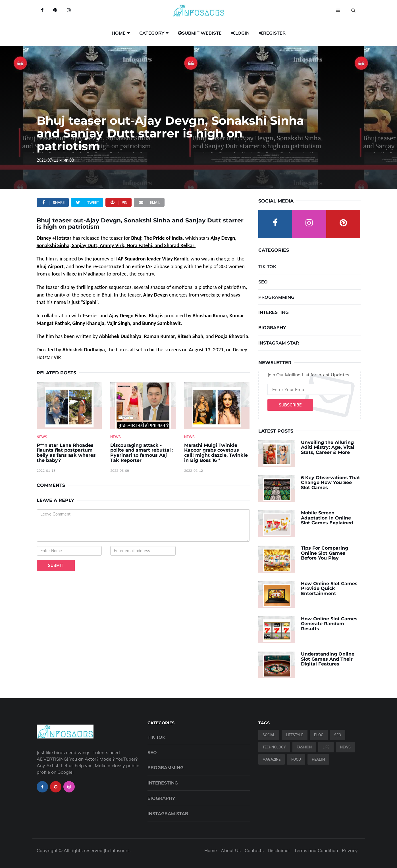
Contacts (254, 850)
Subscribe (290, 405)
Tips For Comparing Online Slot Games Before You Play (325, 553)
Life (326, 747)
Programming (276, 297)
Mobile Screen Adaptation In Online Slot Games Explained (327, 518)
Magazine (272, 759)
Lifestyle (295, 735)
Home (119, 33)
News (42, 437)
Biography (272, 327)
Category (152, 33)
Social (269, 735)
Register (272, 33)
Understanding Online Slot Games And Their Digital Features (328, 659)
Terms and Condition (316, 850)
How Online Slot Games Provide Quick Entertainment (329, 589)
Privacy (350, 850)
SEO (263, 282)
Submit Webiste (200, 33)
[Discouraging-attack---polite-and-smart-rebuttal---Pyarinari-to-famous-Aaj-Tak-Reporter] (143, 405)
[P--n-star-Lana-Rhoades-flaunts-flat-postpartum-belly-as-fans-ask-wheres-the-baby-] (69, 405)
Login (240, 33)
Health (318, 759)
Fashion (304, 747)
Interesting (274, 312)
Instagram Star (279, 343)
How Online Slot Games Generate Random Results (329, 624)
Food (296, 759)
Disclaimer (279, 850)
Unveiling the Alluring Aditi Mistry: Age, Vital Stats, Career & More (328, 447)
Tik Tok (267, 266)
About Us (231, 850)
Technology (274, 747)
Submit (56, 566)
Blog (319, 735)
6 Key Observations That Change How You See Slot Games (331, 483)
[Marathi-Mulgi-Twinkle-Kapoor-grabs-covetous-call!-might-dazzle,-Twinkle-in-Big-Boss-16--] (217, 405)
